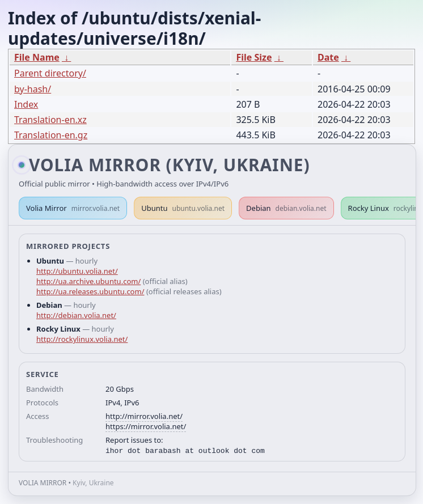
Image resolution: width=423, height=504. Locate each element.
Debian (286, 208)
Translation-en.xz (50, 120)
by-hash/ (33, 89)
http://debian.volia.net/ (76, 315)
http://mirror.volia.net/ (144, 416)
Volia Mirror (73, 208)
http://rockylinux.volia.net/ (82, 339)
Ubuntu (183, 208)
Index (26, 104)
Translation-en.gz (51, 135)
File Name (37, 57)
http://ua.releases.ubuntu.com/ (90, 291)
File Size (254, 57)
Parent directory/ (50, 73)
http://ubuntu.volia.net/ (77, 271)
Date (328, 57)
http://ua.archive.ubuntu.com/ (88, 281)
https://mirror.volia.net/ (146, 426)
